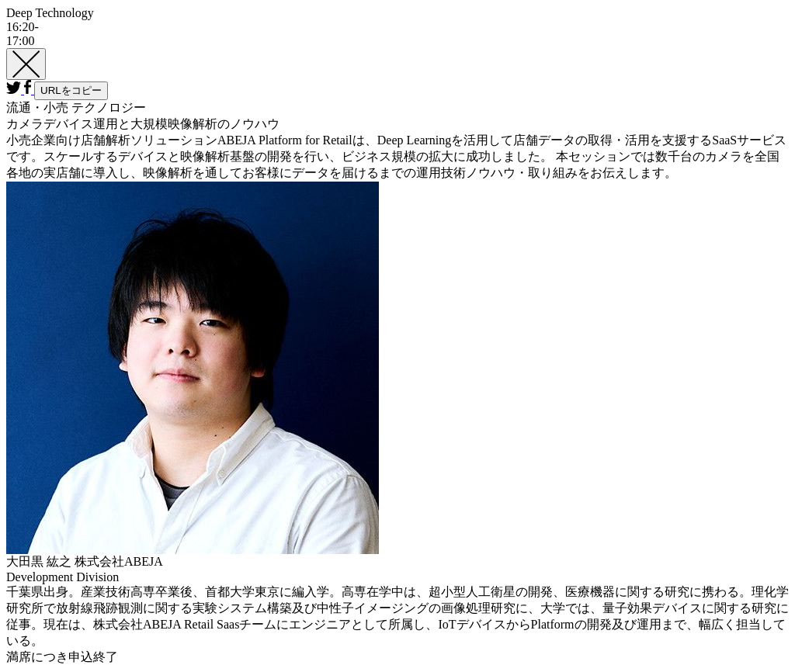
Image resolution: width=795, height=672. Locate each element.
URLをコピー (71, 90)
